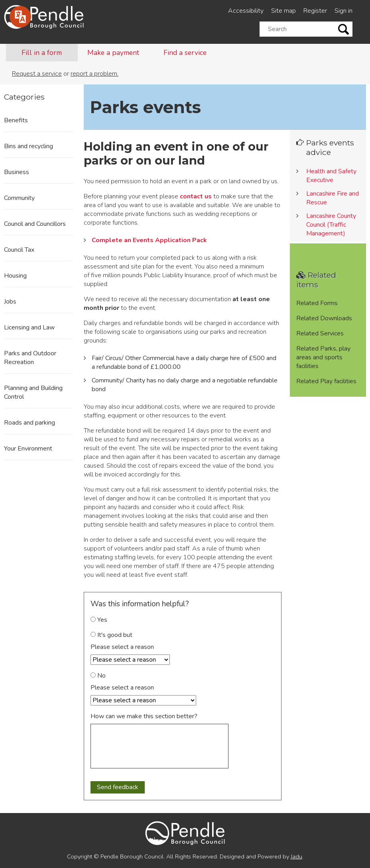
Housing (15, 276)
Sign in (343, 11)
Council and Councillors (35, 224)
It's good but (111, 635)
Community (19, 198)
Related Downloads (324, 318)
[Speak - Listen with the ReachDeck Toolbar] (20, 17)
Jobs (10, 302)
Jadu (296, 856)
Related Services (320, 333)
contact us (196, 196)
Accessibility (246, 11)
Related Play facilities (326, 381)
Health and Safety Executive (331, 176)
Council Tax (19, 250)
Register (315, 11)
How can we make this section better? (144, 716)
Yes (99, 620)
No (98, 676)
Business (17, 172)
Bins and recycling (29, 146)
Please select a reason (122, 647)
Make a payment (113, 53)
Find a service (185, 53)
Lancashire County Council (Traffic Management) (331, 225)
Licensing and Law (29, 327)
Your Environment (28, 449)
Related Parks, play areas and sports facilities (323, 357)
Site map (283, 11)
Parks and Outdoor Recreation (30, 358)
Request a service (37, 74)
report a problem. (94, 74)
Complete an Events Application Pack (149, 240)
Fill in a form (42, 53)
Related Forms (317, 303)
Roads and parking (30, 423)
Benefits (16, 120)
